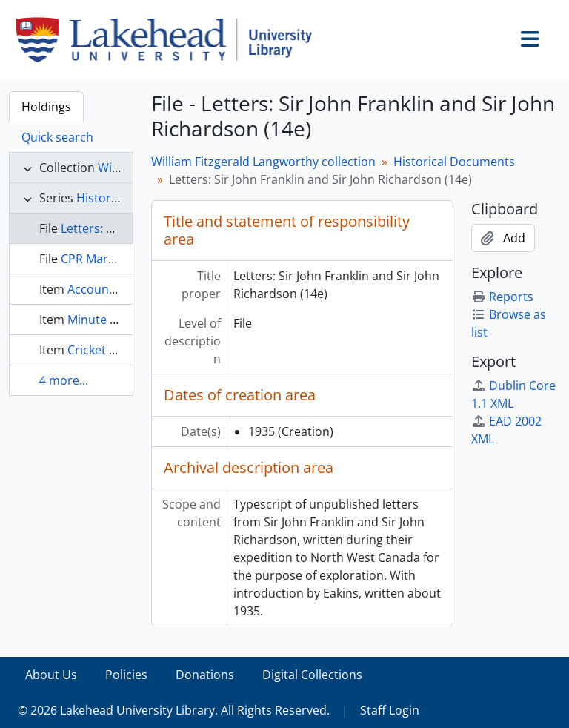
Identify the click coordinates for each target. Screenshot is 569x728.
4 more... (64, 380)
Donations (205, 675)
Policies (126, 675)
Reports (502, 297)
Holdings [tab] (46, 107)
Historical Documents (454, 162)
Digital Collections (312, 675)
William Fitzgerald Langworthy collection (263, 162)
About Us (51, 675)
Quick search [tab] (57, 137)
